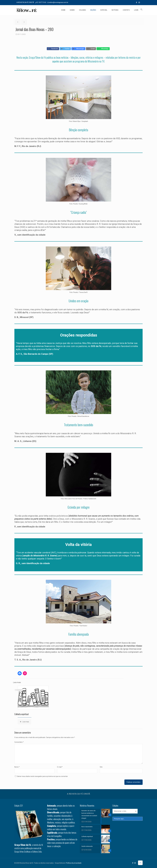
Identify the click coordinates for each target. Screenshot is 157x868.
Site (101, 767)
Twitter (65, 49)
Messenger (78, 49)
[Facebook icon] (136, 3)
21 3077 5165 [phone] (42, 2)
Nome (17, 767)
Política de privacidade (74, 863)
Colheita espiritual (21, 714)
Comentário (19, 742)
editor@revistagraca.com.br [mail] (59, 2)
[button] (142, 10)
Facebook (53, 49)
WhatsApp (103, 49)
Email (91, 49)
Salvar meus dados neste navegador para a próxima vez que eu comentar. (42, 776)
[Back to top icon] (140, 863)
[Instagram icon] (139, 3)
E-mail (60, 767)
